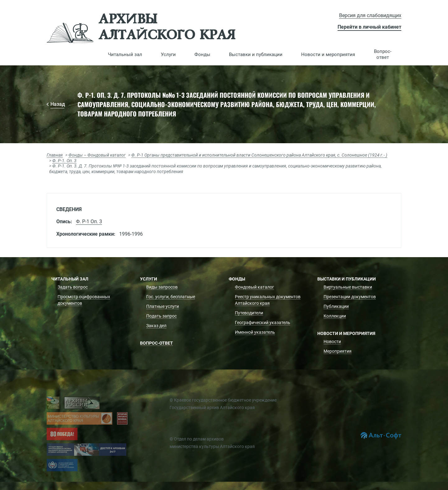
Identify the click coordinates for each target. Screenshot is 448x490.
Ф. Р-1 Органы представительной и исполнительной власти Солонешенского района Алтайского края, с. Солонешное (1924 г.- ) (259, 155)
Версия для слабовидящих (370, 15)
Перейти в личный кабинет (369, 27)
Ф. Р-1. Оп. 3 (64, 161)
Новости (332, 342)
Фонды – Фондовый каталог (97, 155)
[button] (125, 54)
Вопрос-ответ (383, 54)
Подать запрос (161, 316)
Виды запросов (162, 287)
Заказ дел (156, 326)
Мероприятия (338, 351)
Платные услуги (163, 306)
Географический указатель (263, 323)
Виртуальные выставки (348, 287)
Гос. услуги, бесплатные (171, 297)
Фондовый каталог (254, 287)
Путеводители (249, 313)
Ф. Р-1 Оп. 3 (89, 221)
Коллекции (335, 316)
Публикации (336, 306)
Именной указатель (255, 332)
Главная (55, 155)
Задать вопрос (73, 287)
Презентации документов (350, 297)
